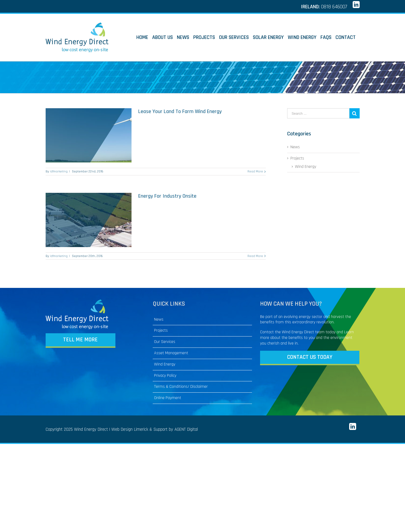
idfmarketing (59, 171)
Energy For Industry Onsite (167, 196)
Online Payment (168, 398)
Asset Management (171, 353)
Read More (255, 171)
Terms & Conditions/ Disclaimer (181, 387)
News (159, 320)
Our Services (165, 342)
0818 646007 (334, 7)
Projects (297, 158)
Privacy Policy (165, 376)
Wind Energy (306, 167)
